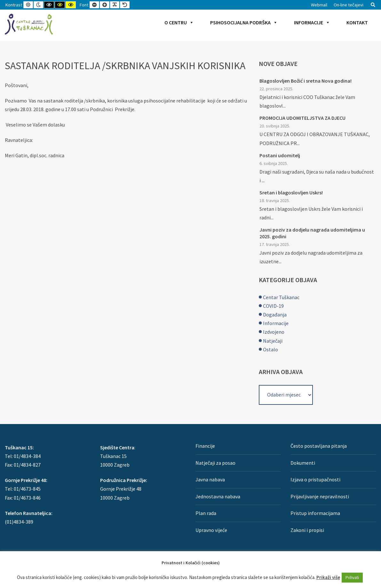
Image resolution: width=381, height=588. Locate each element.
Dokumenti (303, 463)
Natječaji (273, 341)
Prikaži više (328, 577)
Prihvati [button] (352, 578)
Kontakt (357, 22)
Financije (205, 446)
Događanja (275, 314)
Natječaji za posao (215, 463)
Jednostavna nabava (218, 496)
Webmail (319, 5)
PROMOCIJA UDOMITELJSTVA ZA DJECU (302, 118)
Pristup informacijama (315, 513)
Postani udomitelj (280, 155)
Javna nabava (210, 479)
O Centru (179, 22)
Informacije (312, 22)
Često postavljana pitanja (319, 446)
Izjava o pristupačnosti (315, 479)
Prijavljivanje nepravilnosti (320, 496)
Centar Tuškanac (281, 297)
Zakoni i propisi (307, 530)
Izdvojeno (274, 332)
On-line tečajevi (349, 5)
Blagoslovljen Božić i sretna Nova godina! (306, 81)
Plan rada (206, 513)
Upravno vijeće (211, 530)
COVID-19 (273, 306)
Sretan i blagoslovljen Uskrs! (291, 192)
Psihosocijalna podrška (244, 22)
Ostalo (270, 349)
